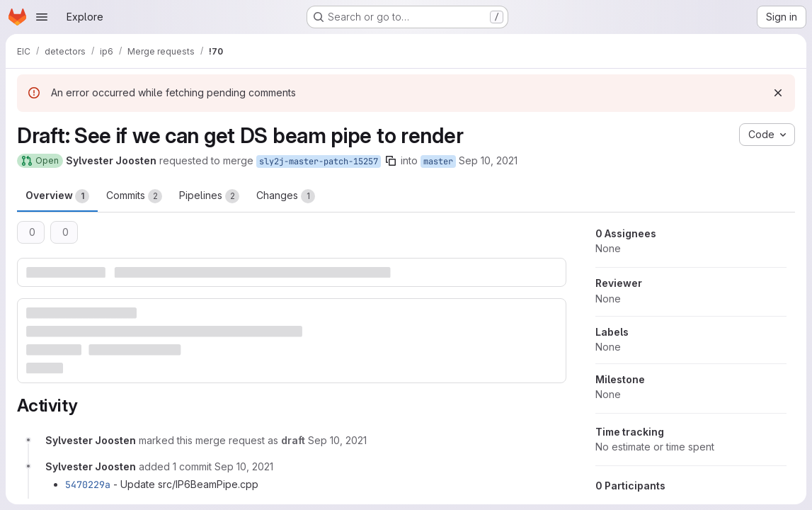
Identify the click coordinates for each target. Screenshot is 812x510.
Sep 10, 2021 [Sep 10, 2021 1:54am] (488, 160)
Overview (57, 196)
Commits (134, 196)
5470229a (88, 484)
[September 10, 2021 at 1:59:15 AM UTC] (244, 466)
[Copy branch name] (391, 161)
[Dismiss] (778, 93)
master (438, 161)
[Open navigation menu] (42, 17)
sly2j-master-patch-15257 (319, 161)
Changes (286, 196)
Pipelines (209, 196)
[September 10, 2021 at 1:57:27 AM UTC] (337, 440)
